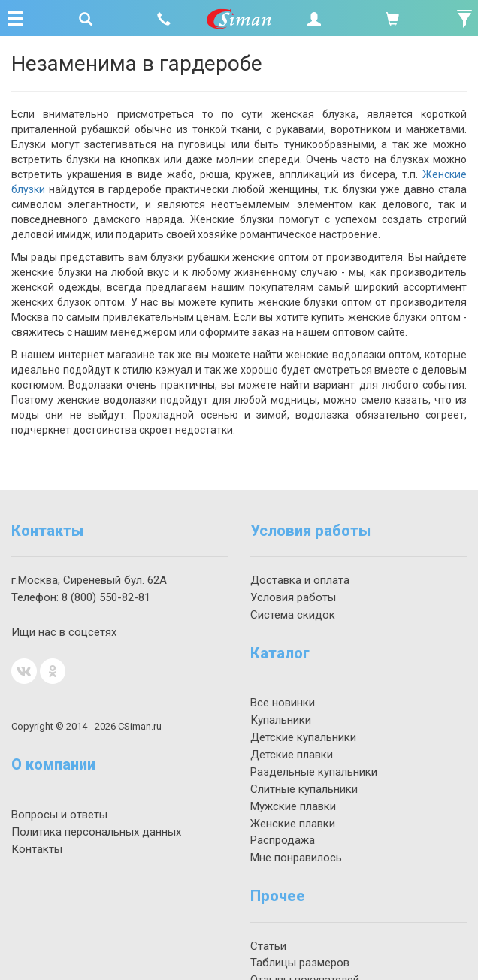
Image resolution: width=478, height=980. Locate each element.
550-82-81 (106, 597)
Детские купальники (303, 737)
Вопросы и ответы (59, 815)
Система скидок (293, 615)
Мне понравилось (296, 857)
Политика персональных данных (96, 832)
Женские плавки (293, 824)
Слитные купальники (304, 789)
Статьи (268, 946)
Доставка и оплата (300, 580)
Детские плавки (292, 755)
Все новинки (283, 703)
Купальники (281, 720)
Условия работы (293, 597)
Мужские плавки (293, 806)
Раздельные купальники (314, 772)
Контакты (37, 849)
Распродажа (283, 840)
